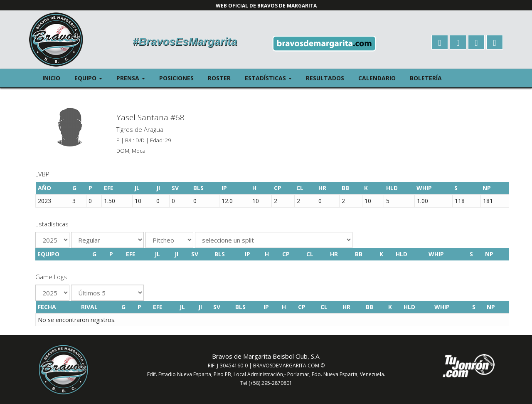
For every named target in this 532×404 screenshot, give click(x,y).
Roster (219, 78)
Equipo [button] (92, 78)
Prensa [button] (134, 78)
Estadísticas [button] (272, 78)
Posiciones (176, 78)
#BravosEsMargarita (185, 42)
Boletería (426, 78)
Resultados (325, 78)
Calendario (377, 78)
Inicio (51, 78)
